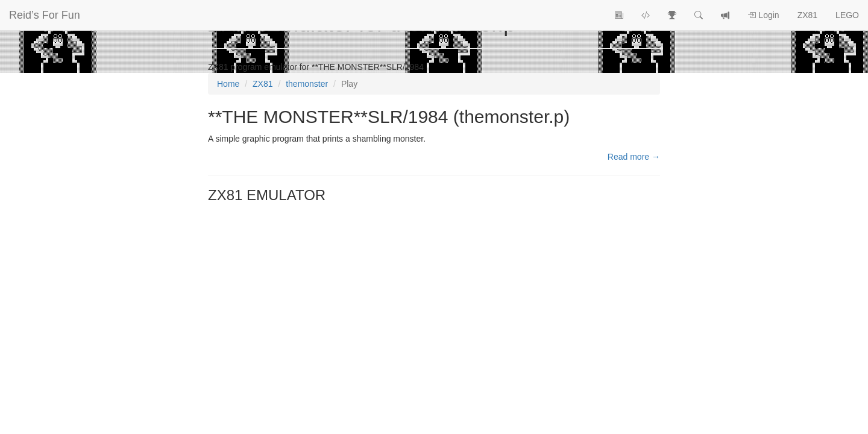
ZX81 (807, 15)
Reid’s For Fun (45, 15)
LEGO (847, 15)
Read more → (634, 157)
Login (763, 15)
